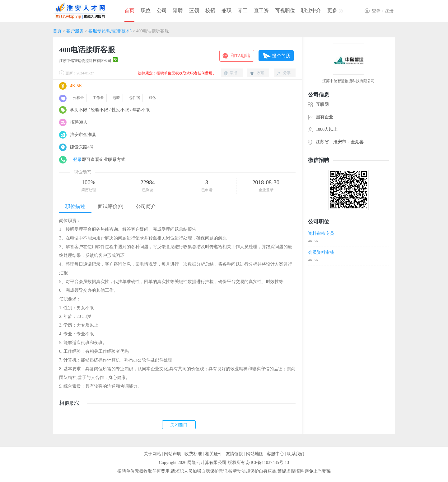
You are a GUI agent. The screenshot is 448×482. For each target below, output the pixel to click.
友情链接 (234, 454)
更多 (332, 10)
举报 (233, 73)
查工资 (261, 10)
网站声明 (173, 454)
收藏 (260, 73)
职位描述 (75, 206)
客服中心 (275, 454)
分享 (287, 73)
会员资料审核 (321, 252)
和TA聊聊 (240, 56)
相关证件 (214, 454)
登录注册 (383, 11)
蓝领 (194, 10)
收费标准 (193, 454)
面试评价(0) (111, 206)
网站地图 (255, 454)
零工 (243, 10)
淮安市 (340, 142)
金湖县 (357, 142)
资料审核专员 (321, 233)
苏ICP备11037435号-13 (268, 463)
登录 (77, 160)
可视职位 (285, 10)
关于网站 (152, 454)
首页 (129, 10)
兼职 (226, 10)
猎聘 (178, 10)
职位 (146, 10)
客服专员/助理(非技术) (110, 31)
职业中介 (311, 10)
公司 (162, 10)
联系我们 (296, 454)
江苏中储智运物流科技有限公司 (85, 61)
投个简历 (281, 56)
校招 (210, 10)
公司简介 (146, 206)
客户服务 (75, 31)
